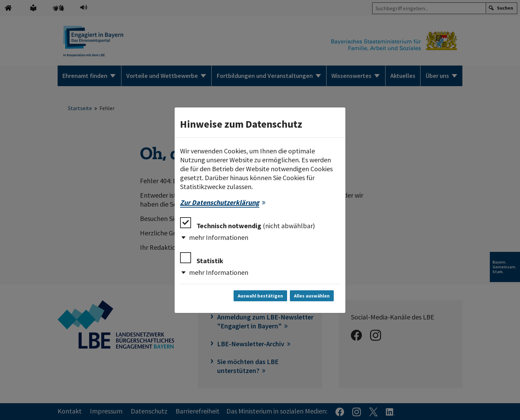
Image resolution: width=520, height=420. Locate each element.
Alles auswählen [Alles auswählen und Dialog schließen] (312, 296)
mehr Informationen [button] (219, 237)
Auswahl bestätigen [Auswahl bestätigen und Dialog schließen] (260, 296)
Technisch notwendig (247, 224)
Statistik (202, 259)
